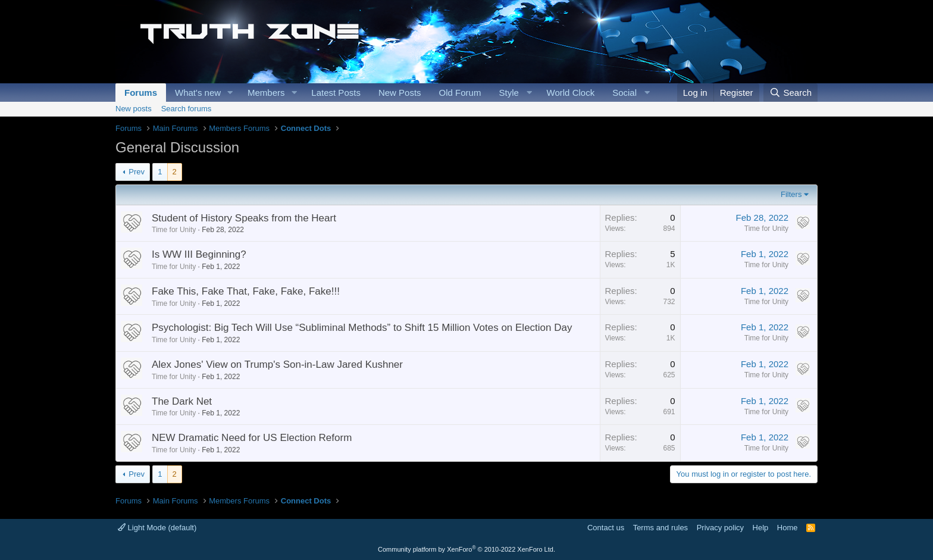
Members (266, 93)
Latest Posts (336, 93)
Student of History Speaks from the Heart (244, 218)
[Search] (790, 93)
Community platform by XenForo (467, 549)
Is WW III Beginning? (199, 254)
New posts (134, 109)
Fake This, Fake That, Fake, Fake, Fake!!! (246, 291)
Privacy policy (720, 528)
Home (788, 528)
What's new (198, 93)
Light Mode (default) (157, 528)
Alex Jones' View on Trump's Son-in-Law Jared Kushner (277, 365)
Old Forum (460, 93)
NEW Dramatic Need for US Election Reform (252, 438)
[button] (230, 93)
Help (761, 528)
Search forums (187, 109)
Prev (137, 172)
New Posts (400, 93)
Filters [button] (791, 194)
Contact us (606, 528)
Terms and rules (660, 528)
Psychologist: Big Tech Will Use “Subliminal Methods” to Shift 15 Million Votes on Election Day (362, 328)
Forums (141, 93)
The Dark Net (182, 401)
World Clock (571, 93)
